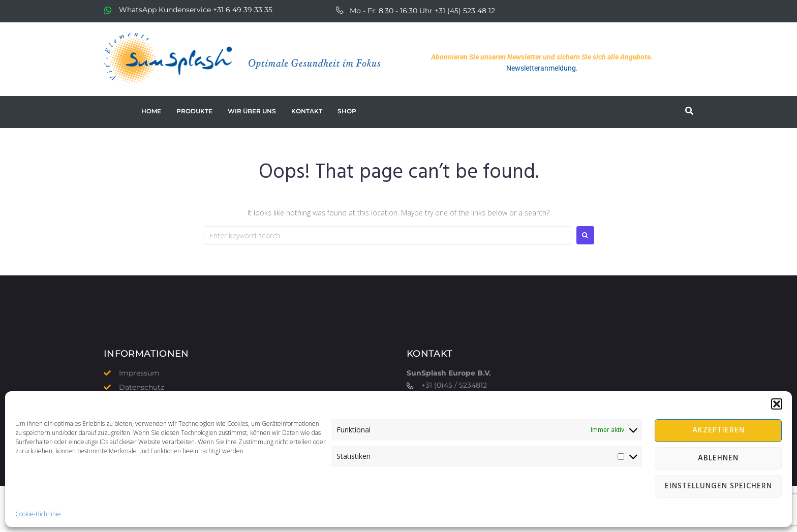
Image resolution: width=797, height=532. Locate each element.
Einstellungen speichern (718, 486)
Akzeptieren (718, 430)
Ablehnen (718, 458)
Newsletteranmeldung (541, 68)
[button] (777, 404)
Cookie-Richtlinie (38, 514)
